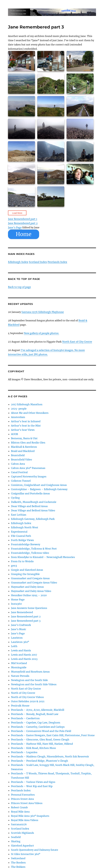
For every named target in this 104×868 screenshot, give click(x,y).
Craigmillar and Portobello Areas (30, 493)
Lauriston (17, 638)
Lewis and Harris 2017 (24, 655)
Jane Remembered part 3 (26, 621)
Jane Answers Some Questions (29, 608)
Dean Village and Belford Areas (29, 506)
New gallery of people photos (42, 333)
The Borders (18, 863)
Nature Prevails (20, 676)
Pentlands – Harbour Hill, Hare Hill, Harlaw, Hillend (42, 744)
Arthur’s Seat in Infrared (26, 421)
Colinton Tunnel (21, 481)
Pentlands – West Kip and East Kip (32, 786)
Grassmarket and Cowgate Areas (30, 578)
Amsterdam (18, 417)
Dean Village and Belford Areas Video (33, 510)
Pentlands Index (57, 262)
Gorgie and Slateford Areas (27, 570)
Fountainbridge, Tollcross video (30, 553)
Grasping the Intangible (25, 574)
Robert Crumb (19, 807)
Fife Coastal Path (21, 536)
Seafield (16, 837)
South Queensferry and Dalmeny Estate (35, 850)
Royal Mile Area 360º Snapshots (30, 816)
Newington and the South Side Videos (34, 684)
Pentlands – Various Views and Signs (33, 782)
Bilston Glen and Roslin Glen (28, 443)
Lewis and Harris (21, 650)
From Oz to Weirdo (22, 561)
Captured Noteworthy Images (29, 476)
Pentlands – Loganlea (24, 752)
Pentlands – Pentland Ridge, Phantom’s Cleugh (40, 761)
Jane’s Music (19, 629)
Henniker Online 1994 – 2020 (29, 595)
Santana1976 (19, 824)
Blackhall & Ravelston (24, 447)
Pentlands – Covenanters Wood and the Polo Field (41, 731)
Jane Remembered (22, 612)
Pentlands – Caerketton (25, 718)
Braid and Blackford (23, 451)
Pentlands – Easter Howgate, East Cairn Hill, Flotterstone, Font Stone (53, 735)
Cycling (15, 498)
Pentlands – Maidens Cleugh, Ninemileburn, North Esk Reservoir (50, 756)
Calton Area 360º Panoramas (28, 468)
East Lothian (19, 515)
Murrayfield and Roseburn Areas (30, 672)
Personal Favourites (23, 795)
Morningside (19, 667)
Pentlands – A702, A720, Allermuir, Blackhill (38, 710)
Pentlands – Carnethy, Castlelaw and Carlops (38, 727)
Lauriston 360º (20, 642)
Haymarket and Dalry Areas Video (31, 591)
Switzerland (18, 858)
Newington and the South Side (29, 680)
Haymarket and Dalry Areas (27, 587)
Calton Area (18, 464)
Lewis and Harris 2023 (24, 659)
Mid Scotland (19, 663)
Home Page (18, 600)
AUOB (14, 434)
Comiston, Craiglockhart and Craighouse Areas (39, 485)
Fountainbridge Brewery (26, 544)
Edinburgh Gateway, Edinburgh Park (33, 519)
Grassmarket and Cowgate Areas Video (34, 583)
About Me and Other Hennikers (30, 413)
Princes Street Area (22, 799)
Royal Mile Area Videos (25, 820)
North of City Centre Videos (27, 697)
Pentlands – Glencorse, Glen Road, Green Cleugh (40, 740)
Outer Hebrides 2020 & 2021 (28, 701)
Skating (16, 841)
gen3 (14, 566)
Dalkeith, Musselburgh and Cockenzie (34, 502)
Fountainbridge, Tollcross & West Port (34, 549)
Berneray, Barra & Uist (24, 438)
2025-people (19, 409)
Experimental (19, 532)
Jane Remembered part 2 (23, 223)
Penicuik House (20, 706)
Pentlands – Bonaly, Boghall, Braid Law (35, 714)
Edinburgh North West (25, 527)
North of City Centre (23, 693)
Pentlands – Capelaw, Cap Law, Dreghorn (36, 723)
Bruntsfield (18, 455)
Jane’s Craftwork (21, 625)
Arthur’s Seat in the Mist (26, 426)
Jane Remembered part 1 (23, 219)
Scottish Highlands (22, 833)
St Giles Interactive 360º (26, 854)
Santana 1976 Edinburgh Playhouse (43, 312)
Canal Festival (19, 472)
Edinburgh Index (18, 262)
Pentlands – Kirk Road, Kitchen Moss (33, 748)
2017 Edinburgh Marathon (27, 404)
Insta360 (16, 604)
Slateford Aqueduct (22, 846)
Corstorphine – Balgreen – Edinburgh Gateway (39, 489)
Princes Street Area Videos (27, 803)
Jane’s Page (15, 227)
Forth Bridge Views (22, 540)
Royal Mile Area (20, 812)
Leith (14, 646)
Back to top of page (19, 287)
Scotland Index (38, 262)
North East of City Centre (77, 342)
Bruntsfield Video (22, 460)
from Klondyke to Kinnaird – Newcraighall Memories (43, 557)
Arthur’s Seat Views (23, 430)
